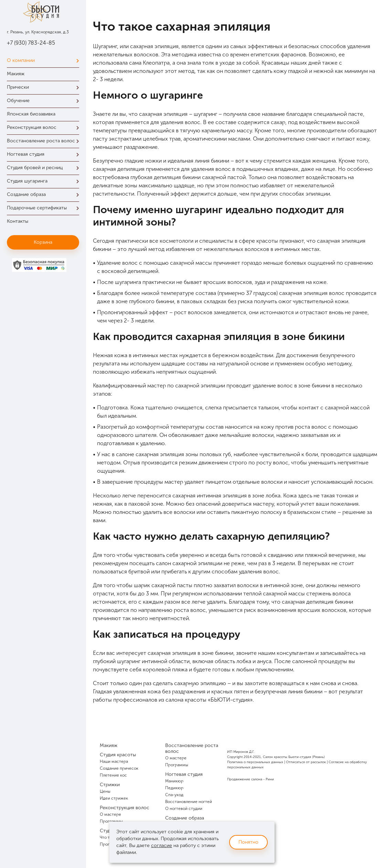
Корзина (43, 242)
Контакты (18, 221)
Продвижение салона (245, 779)
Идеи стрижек (114, 798)
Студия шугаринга (45, 181)
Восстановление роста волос (45, 141)
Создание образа (45, 194)
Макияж (16, 74)
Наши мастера (114, 761)
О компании (45, 60)
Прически (45, 87)
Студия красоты (118, 755)
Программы (177, 765)
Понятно (248, 842)
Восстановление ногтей (189, 802)
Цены (105, 791)
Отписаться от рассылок (306, 762)
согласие (162, 845)
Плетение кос (113, 775)
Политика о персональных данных (255, 762)
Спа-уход (174, 795)
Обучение (45, 101)
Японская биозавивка (31, 114)
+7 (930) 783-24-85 (31, 43)
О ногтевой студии (184, 809)
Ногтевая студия (45, 154)
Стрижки (110, 785)
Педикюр (174, 788)
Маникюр (174, 781)
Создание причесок (119, 768)
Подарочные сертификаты (45, 208)
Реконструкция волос (45, 127)
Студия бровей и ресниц (45, 168)
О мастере (110, 814)
